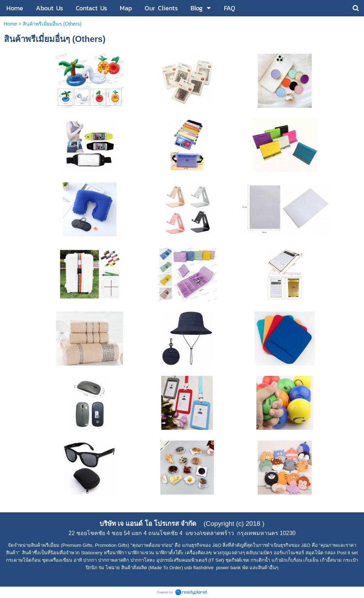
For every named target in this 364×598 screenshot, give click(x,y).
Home (10, 24)
